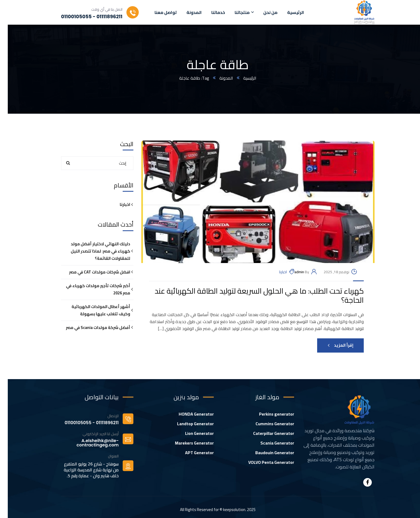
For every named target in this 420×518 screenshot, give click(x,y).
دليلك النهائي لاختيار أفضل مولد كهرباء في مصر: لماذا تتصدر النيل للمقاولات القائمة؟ (93, 251)
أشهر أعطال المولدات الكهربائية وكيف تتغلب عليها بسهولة (93, 310)
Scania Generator (269, 443)
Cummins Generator (267, 424)
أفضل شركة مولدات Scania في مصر (90, 328)
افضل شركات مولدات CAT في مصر (92, 272)
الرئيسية (242, 78)
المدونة (218, 78)
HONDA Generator (188, 414)
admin (291, 272)
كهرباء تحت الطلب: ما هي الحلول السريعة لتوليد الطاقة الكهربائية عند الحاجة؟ (251, 296)
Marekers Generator (187, 443)
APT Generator (192, 453)
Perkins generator (269, 414)
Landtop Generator (188, 424)
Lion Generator (192, 433)
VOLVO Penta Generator (263, 462)
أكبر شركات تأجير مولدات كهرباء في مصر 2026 (90, 289)
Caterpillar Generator (266, 433)
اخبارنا (275, 272)
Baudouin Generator (267, 453)
